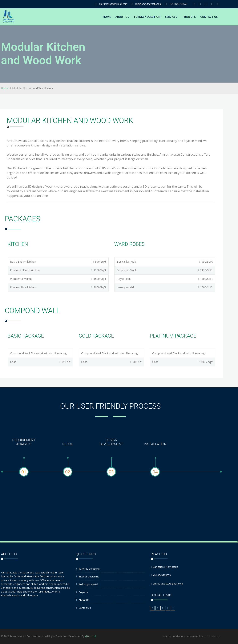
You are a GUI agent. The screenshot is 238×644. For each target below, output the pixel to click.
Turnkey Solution (147, 17)
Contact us (85, 608)
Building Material (88, 584)
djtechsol (90, 636)
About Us (122, 17)
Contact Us (209, 17)
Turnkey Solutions (89, 569)
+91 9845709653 (178, 4)
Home (107, 17)
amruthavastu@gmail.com (113, 4)
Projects (189, 17)
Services (172, 17)
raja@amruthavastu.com (148, 4)
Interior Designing (89, 576)
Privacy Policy (195, 636)
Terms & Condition (172, 636)
